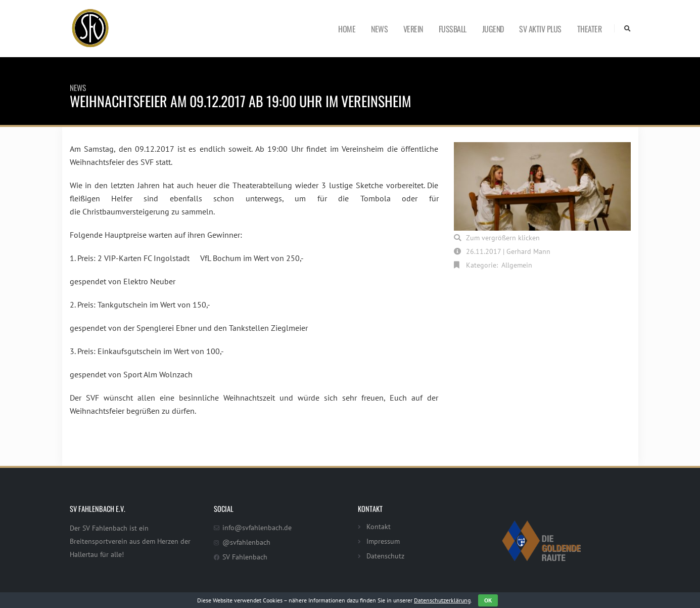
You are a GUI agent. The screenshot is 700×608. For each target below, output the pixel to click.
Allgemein (517, 265)
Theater (590, 29)
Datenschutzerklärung (442, 600)
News (379, 29)
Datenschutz (385, 556)
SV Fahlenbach (245, 557)
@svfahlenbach (246, 542)
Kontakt (379, 526)
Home (347, 29)
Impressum (383, 541)
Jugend (493, 29)
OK (488, 600)
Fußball (453, 29)
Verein (413, 29)
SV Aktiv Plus (540, 29)
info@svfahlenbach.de (257, 527)
